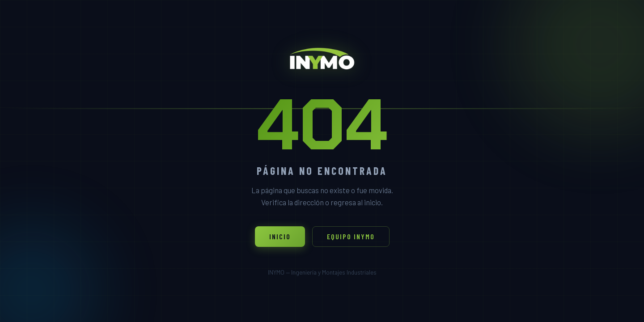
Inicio (280, 236)
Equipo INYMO (351, 236)
